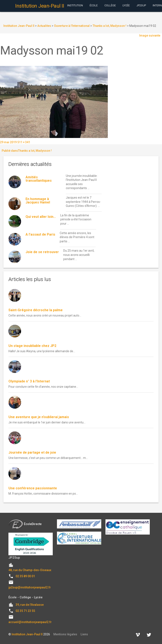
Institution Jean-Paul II (27, 634)
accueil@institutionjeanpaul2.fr (30, 622)
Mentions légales (65, 634)
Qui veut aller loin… (41, 217)
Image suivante (150, 35)
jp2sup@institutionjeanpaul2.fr (30, 587)
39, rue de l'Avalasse (30, 605)
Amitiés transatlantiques (39, 179)
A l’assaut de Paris (40, 234)
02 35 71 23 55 (25, 611)
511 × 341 (24, 142)
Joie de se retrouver (42, 252)
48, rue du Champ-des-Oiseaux (30, 570)
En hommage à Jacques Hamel (38, 201)
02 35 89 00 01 (25, 576)
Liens (84, 634)
